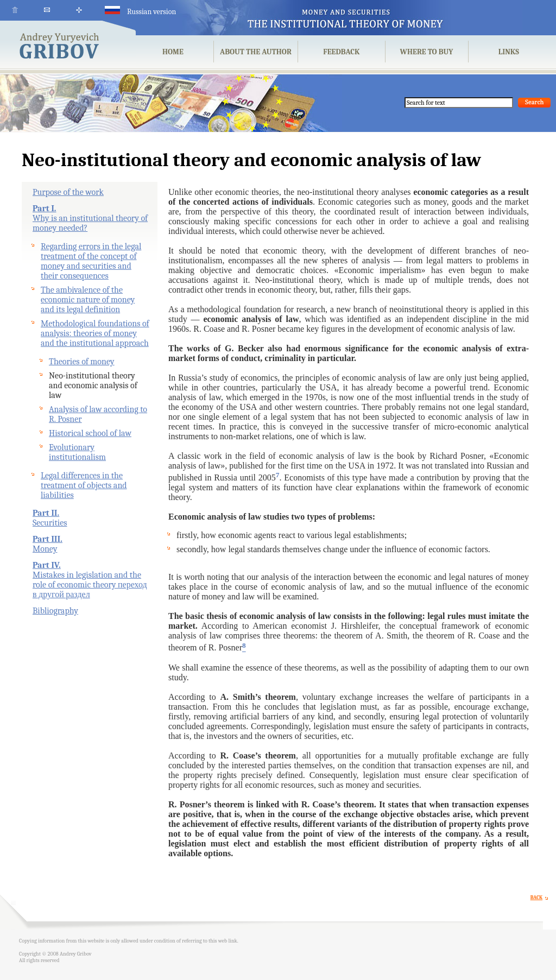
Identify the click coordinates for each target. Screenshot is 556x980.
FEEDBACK (341, 52)
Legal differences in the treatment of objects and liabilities (84, 485)
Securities (50, 523)
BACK (541, 897)
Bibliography (55, 611)
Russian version (140, 12)
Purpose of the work (68, 192)
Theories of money (82, 362)
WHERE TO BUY (427, 52)
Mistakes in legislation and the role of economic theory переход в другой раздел (90, 585)
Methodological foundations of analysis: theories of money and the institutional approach (95, 333)
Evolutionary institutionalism (77, 452)
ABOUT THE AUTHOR (256, 52)
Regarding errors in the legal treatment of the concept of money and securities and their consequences (91, 261)
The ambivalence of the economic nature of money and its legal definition (88, 300)
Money (45, 549)
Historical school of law (90, 433)
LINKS (509, 52)
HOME (173, 52)
